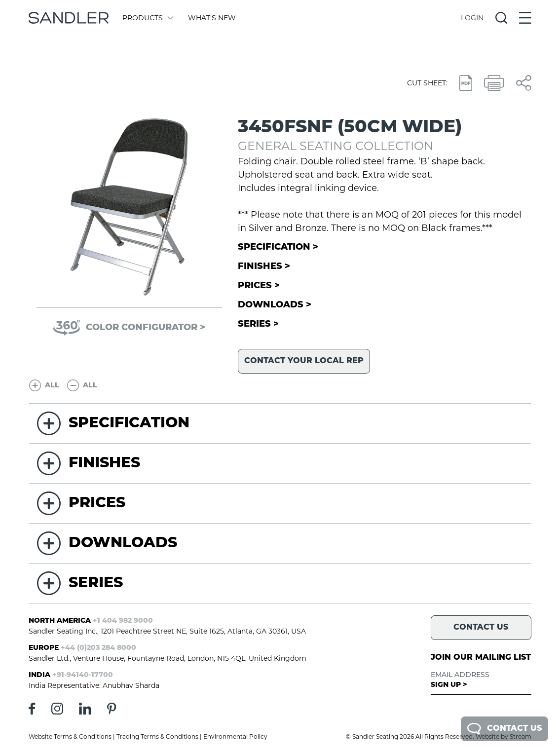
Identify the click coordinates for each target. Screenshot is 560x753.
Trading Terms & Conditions (157, 736)
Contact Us (504, 729)
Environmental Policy (235, 736)
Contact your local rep (304, 361)
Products (147, 18)
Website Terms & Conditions (70, 736)
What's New (212, 18)
